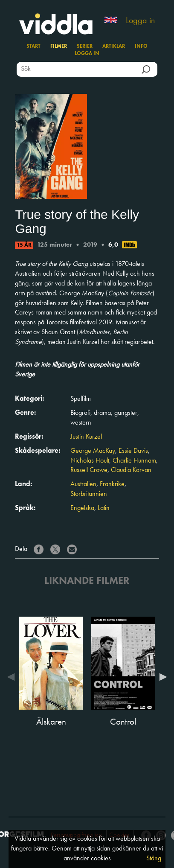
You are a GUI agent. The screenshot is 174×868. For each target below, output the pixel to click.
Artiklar (114, 47)
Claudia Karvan (131, 470)
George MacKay (93, 451)
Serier (85, 47)
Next (161, 677)
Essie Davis (133, 451)
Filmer (59, 47)
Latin (104, 508)
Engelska (82, 508)
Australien (83, 484)
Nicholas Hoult (90, 461)
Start (33, 47)
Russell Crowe (89, 470)
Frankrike (112, 484)
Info (141, 47)
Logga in (140, 21)
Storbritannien (89, 494)
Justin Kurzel (86, 437)
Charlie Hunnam (134, 461)
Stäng (154, 859)
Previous (13, 677)
